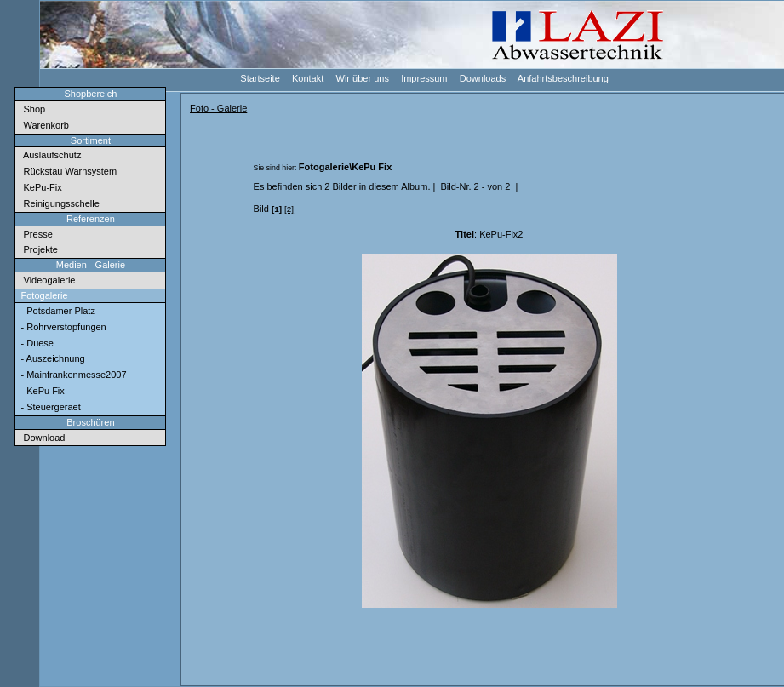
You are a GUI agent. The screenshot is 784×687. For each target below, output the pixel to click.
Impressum (423, 78)
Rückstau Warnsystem (67, 171)
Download (41, 438)
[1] (277, 209)
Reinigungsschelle (58, 203)
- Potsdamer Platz (56, 311)
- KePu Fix (41, 391)
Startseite (259, 78)
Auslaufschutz (49, 155)
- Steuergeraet (49, 407)
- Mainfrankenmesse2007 (72, 375)
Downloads (482, 78)
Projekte (37, 249)
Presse (35, 234)
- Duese (36, 343)
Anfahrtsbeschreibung (562, 78)
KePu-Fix (40, 187)
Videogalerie (46, 280)
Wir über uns (361, 78)
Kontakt (307, 78)
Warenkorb (43, 125)
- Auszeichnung (51, 358)
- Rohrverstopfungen (62, 327)
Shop (31, 109)
